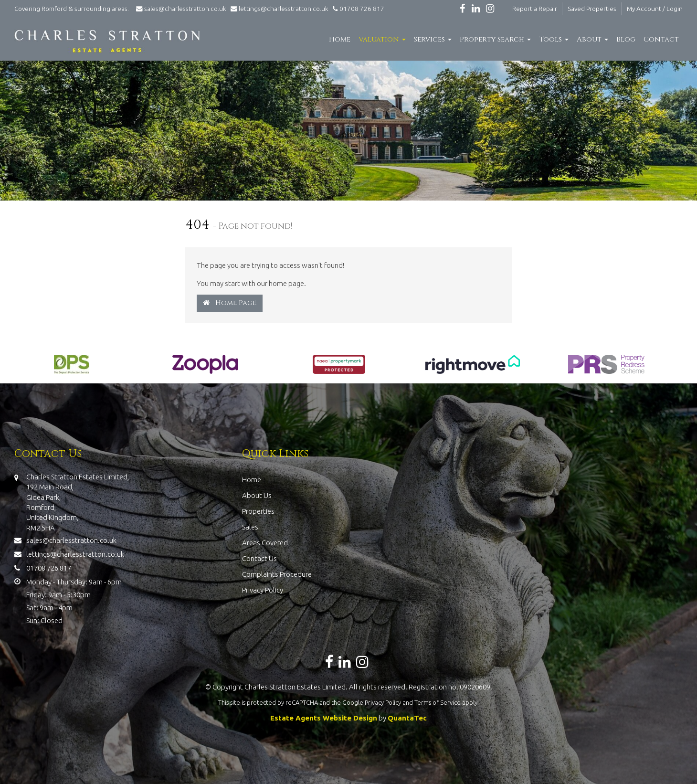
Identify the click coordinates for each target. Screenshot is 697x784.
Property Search (495, 39)
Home (340, 39)
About (592, 39)
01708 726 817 (357, 9)
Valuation (382, 39)
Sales (250, 527)
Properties (258, 511)
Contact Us (259, 558)
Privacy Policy (263, 590)
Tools (554, 39)
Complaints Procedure (277, 574)
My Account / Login (655, 9)
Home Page (230, 303)
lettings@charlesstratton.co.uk (278, 9)
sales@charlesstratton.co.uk (180, 9)
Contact (661, 39)
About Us (257, 495)
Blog (626, 39)
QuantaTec (407, 718)
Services (433, 39)
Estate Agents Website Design (324, 718)
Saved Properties (592, 9)
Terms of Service (438, 702)
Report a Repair (535, 9)
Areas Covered (265, 543)
